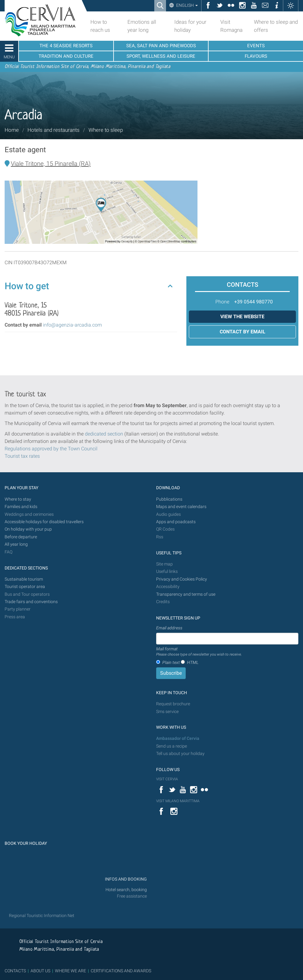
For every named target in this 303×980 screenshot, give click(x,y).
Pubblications (169, 499)
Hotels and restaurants (54, 130)
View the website (242, 317)
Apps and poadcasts (176, 522)
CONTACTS (15, 971)
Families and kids (21, 507)
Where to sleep (106, 130)
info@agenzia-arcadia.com (72, 325)
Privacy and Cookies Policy (182, 579)
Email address (169, 628)
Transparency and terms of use (186, 594)
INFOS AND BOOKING (125, 879)
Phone (222, 302)
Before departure (21, 537)
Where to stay (18, 499)
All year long (16, 544)
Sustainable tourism (24, 579)
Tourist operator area (25, 587)
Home (12, 130)
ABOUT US (40, 971)
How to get (27, 286)
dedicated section (104, 434)
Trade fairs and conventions (31, 602)
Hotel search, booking (126, 890)
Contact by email (243, 332)
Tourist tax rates (22, 456)
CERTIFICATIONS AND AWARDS (121, 971)
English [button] (187, 5)
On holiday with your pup (28, 529)
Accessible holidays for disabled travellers (44, 522)
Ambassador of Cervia (178, 738)
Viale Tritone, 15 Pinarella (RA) (51, 164)
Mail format (199, 652)
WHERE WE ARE (71, 971)
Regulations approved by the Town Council (51, 449)
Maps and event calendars (181, 507)
